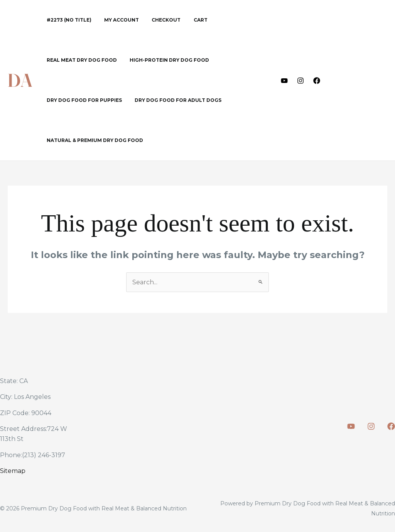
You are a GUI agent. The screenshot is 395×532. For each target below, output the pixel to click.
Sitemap (13, 471)
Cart (188, 20)
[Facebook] (317, 81)
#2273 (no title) (67, 20)
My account (116, 20)
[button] (361, 80)
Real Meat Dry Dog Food (80, 60)
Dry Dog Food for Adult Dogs (173, 100)
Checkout (157, 20)
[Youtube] (284, 81)
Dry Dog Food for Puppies (82, 100)
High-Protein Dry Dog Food (164, 60)
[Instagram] (300, 81)
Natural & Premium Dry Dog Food (93, 140)
